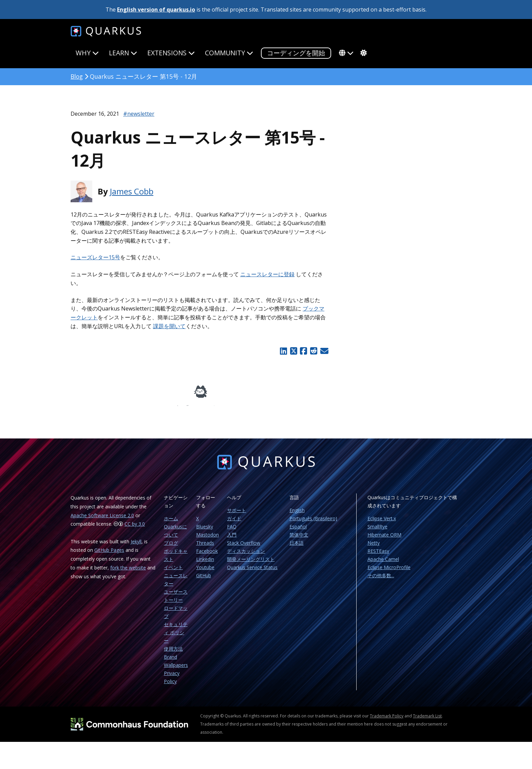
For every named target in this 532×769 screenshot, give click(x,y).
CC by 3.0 (135, 529)
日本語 (297, 548)
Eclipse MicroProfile (389, 572)
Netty (374, 548)
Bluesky (205, 531)
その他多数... (381, 580)
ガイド (234, 523)
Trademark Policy (387, 721)
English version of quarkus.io (156, 10)
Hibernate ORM (384, 539)
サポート (236, 515)
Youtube (205, 572)
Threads (205, 548)
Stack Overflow (244, 548)
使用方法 (173, 653)
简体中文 (299, 539)
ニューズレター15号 (95, 257)
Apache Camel (383, 564)
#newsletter (139, 114)
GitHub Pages (109, 555)
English (297, 515)
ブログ (171, 548)
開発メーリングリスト (251, 564)
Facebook (207, 556)
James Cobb (132, 191)
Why (87, 53)
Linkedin (205, 564)
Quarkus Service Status (252, 572)
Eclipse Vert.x (382, 523)
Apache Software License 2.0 (102, 520)
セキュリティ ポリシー (176, 637)
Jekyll (136, 546)
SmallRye (377, 531)
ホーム (171, 523)
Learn (123, 53)
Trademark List (427, 721)
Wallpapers (176, 670)
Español (298, 531)
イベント (173, 572)
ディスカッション (246, 556)
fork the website (128, 572)
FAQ (232, 531)
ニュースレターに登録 (267, 274)
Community (229, 53)
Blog (77, 76)
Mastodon (207, 539)
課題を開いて (169, 326)
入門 (232, 539)
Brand (170, 662)
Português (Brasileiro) (313, 523)
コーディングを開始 (296, 53)
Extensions (171, 53)
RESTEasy (378, 556)
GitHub (204, 580)
